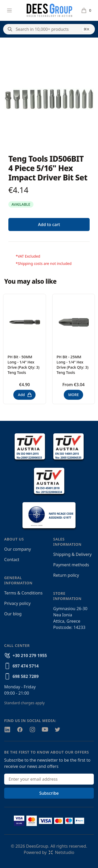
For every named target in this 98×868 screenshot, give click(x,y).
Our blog (13, 614)
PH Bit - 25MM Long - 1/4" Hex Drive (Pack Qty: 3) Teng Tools (73, 365)
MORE (73, 395)
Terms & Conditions (23, 593)
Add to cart (49, 224)
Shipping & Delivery (73, 554)
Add (25, 395)
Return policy (66, 575)
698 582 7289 (26, 676)
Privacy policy (17, 603)
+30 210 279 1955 (30, 655)
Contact (12, 560)
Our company (18, 549)
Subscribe (49, 793)
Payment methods (71, 565)
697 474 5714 (26, 666)
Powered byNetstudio (49, 852)
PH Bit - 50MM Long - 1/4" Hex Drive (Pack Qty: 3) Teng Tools (24, 365)
